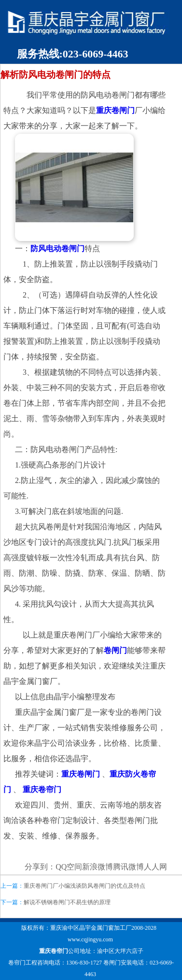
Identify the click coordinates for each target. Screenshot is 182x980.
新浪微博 (98, 867)
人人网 (155, 867)
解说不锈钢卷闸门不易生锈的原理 (67, 902)
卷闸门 (115, 650)
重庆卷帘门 (54, 951)
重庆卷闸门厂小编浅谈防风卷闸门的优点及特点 (84, 886)
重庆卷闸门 (115, 110)
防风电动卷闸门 (57, 249)
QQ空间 (69, 867)
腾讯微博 (128, 867)
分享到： (40, 867)
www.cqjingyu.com (90, 939)
